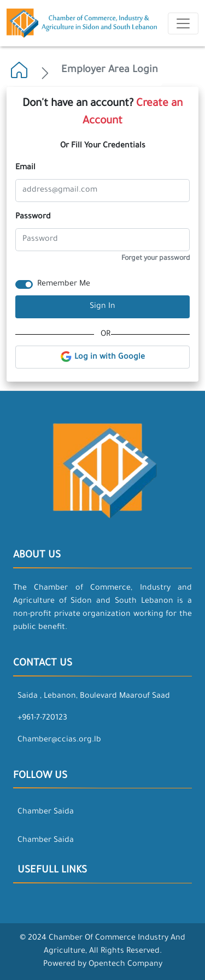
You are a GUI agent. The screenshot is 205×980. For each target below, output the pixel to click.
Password (33, 217)
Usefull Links (52, 871)
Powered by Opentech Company (103, 965)
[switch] (24, 284)
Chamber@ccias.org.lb (59, 740)
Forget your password (156, 259)
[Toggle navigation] (183, 23)
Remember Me (64, 284)
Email (25, 168)
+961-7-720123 (42, 718)
